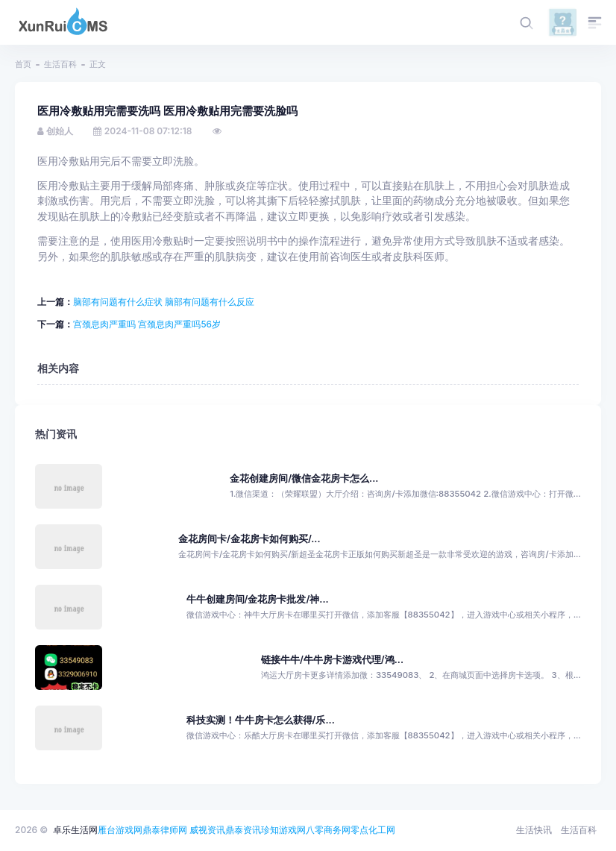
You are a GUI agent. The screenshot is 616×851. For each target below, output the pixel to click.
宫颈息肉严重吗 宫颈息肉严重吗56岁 (147, 324)
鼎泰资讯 (243, 830)
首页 (23, 64)
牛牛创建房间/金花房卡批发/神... (258, 599)
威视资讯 (207, 830)
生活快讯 (534, 830)
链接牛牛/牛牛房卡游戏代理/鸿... (332, 660)
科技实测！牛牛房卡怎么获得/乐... (261, 720)
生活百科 (60, 64)
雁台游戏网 (120, 830)
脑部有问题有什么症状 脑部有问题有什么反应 (164, 302)
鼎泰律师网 (165, 830)
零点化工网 (373, 830)
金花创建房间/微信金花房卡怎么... (304, 478)
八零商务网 (328, 830)
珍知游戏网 (283, 830)
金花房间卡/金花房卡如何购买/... (249, 539)
